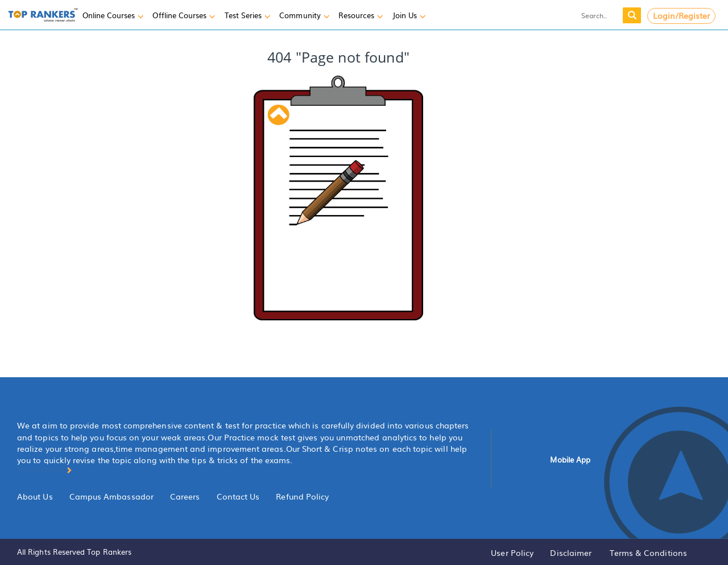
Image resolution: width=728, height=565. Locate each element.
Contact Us (238, 496)
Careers (185, 496)
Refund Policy (302, 496)
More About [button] (45, 469)
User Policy (512, 552)
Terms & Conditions (648, 552)
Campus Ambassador (111, 496)
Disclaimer (571, 552)
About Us (35, 496)
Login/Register (682, 15)
